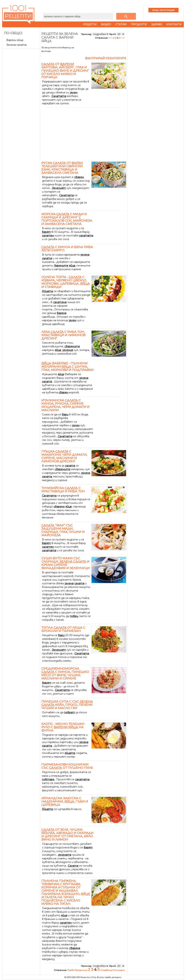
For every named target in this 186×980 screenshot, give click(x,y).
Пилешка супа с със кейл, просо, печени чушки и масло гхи (67, 705)
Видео (106, 24)
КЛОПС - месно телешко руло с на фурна (63, 727)
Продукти (139, 24)
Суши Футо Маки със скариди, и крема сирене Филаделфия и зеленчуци (66, 563)
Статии (121, 24)
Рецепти (90, 24)
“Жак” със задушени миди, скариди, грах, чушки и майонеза (63, 530)
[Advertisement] (22, 104)
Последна (119, 970)
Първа (71, 970)
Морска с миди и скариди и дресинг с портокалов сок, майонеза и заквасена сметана (67, 219)
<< (110, 38)
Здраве (157, 24)
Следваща (107, 970)
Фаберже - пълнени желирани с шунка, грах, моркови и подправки (67, 367)
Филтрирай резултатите (106, 58)
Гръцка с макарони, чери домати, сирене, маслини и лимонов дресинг (64, 456)
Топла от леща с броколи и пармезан (63, 629)
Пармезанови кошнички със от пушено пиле (67, 766)
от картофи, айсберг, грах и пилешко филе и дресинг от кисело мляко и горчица (65, 71)
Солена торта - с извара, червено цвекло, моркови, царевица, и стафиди (66, 282)
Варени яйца (15, 40)
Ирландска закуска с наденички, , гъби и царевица (65, 801)
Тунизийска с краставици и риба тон (63, 490)
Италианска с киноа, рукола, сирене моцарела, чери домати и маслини (65, 405)
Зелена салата (16, 45)
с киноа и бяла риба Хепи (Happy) (67, 249)
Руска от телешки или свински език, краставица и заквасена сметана (62, 168)
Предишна (81, 970)
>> (123, 38)
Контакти (174, 24)
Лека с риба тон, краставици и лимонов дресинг (63, 335)
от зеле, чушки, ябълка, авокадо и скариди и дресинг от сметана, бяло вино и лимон (67, 835)
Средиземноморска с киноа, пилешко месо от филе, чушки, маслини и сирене (65, 673)
